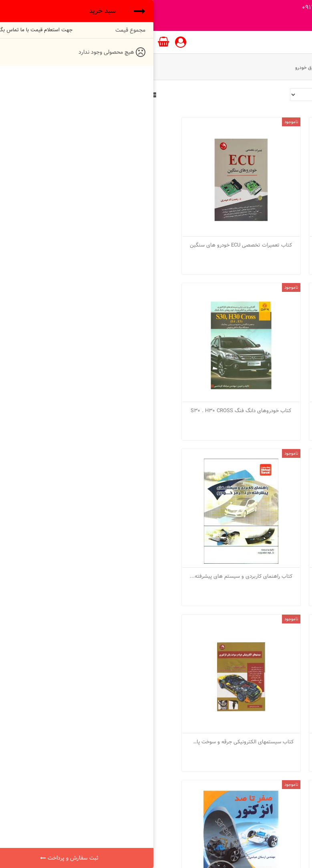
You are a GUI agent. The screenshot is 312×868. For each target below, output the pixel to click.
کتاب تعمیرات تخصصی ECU (255, 222)
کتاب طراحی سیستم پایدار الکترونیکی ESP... (156, 649)
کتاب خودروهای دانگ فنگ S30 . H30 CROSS (255, 364)
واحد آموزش (273, 67)
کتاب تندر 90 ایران (57, 222)
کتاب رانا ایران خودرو (156, 364)
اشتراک (60, 786)
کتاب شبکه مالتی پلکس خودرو (57, 506)
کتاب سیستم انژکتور (255, 506)
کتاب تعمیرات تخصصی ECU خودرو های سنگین (156, 222)
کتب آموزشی (240, 67)
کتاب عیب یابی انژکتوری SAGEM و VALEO (57, 649)
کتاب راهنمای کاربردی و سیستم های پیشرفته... (57, 364)
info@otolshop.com (60, 771)
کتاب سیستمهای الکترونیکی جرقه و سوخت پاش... (156, 506)
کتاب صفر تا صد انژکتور (255, 649)
